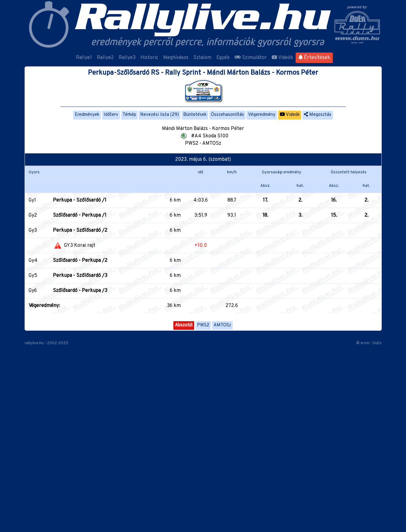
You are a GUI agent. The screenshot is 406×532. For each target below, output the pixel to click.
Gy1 (32, 200)
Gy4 (33, 261)
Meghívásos (176, 58)
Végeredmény (262, 115)
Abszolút (184, 325)
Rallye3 (127, 58)
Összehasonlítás (227, 115)
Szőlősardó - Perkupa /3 (80, 291)
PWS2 (203, 325)
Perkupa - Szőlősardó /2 (80, 231)
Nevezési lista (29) (160, 115)
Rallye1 (84, 58)
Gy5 (33, 276)
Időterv (111, 115)
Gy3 (33, 231)
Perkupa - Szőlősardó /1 (80, 200)
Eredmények (87, 115)
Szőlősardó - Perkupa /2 (80, 261)
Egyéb (223, 58)
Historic (149, 58)
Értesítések (314, 58)
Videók (282, 58)
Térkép (129, 115)
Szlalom (202, 58)
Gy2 (33, 215)
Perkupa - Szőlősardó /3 (80, 276)
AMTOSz (222, 325)
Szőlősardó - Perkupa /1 (80, 215)
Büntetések (195, 115)
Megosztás (318, 115)
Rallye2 (105, 58)
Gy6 (33, 291)
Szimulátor (251, 58)
